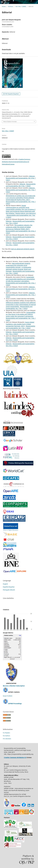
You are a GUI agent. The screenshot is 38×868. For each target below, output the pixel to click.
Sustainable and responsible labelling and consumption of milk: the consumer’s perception (20, 279)
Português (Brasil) (9, 590)
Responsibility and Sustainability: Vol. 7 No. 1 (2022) (19, 307)
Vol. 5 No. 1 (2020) (21, 6)
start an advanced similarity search (23, 249)
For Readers (6, 733)
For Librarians (7, 739)
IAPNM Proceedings (15, 704)
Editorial (32, 176)
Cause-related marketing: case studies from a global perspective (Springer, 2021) (20, 324)
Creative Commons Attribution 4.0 (15, 757)
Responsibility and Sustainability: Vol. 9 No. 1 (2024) (21, 185)
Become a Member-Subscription (14, 686)
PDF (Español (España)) (12, 94)
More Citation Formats (10, 122)
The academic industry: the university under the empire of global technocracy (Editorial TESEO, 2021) (19, 227)
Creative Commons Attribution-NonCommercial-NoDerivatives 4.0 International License (16, 162)
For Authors (6, 736)
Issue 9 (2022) (8, 696)
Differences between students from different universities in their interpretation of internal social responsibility (21, 305)
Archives (11, 6)
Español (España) (9, 587)
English (5, 584)
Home (4, 6)
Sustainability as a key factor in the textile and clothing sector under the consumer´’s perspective (21, 314)
